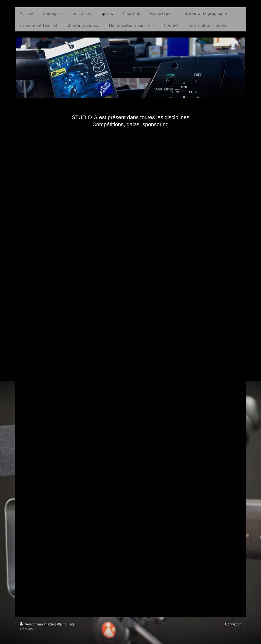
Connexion (233, 624)
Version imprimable (37, 624)
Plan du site (66, 624)
